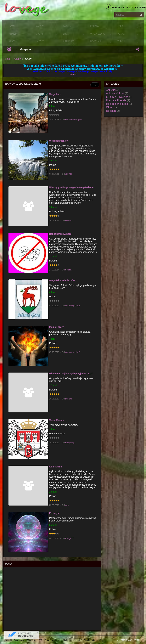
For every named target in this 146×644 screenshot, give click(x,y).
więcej (73, 74)
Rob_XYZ (70, 538)
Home (7, 59)
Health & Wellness (117, 104)
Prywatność (19, 640)
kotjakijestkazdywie (74, 120)
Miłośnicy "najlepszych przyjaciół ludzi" (71, 374)
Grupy (26, 49)
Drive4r (68, 221)
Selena (68, 270)
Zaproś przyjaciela (53, 640)
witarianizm (56, 467)
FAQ (41, 640)
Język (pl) (78, 640)
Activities (111, 90)
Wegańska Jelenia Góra (62, 280)
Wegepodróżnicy (59, 141)
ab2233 (69, 174)
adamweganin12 (73, 306)
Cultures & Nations (117, 97)
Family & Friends (116, 100)
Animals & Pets (115, 94)
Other (109, 107)
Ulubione (67, 640)
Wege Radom (57, 420)
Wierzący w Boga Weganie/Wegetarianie (71, 187)
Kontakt (8, 640)
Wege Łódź (55, 94)
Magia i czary (56, 327)
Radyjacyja (70, 443)
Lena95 (69, 399)
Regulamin (32, 640)
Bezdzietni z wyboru (60, 234)
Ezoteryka (55, 513)
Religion (111, 111)
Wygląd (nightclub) (93, 640)
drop (67, 505)
